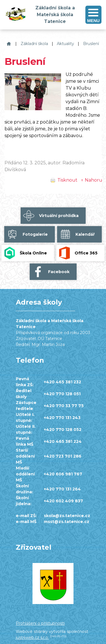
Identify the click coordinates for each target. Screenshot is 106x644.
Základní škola (34, 44)
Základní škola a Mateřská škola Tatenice (8, 44)
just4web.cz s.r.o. (32, 637)
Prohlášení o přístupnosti (40, 623)
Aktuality (65, 44)
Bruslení (91, 44)
